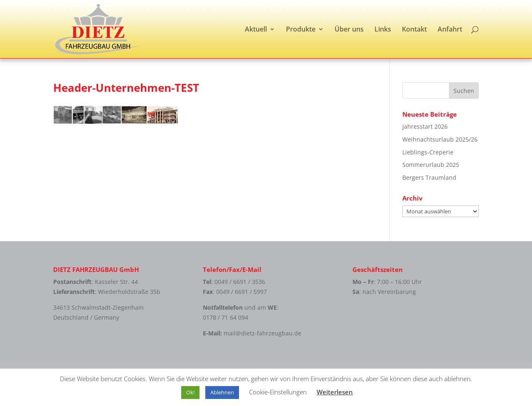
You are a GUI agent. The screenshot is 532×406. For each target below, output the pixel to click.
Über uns (349, 30)
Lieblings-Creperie (428, 152)
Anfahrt (450, 30)
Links (383, 30)
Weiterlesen (335, 392)
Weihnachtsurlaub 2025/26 (440, 139)
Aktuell (256, 30)
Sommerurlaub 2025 (431, 165)
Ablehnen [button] (222, 392)
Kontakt (414, 30)
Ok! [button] (190, 392)
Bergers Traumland (429, 177)
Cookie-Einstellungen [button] (278, 392)
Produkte (301, 30)
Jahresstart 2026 (425, 126)
